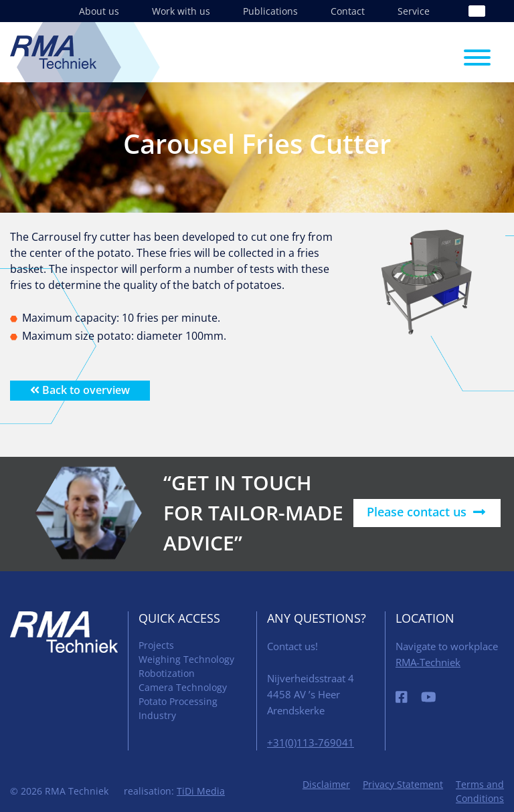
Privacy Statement (403, 784)
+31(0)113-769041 (311, 742)
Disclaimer (326, 784)
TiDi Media (201, 791)
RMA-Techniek (428, 662)
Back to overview (80, 390)
